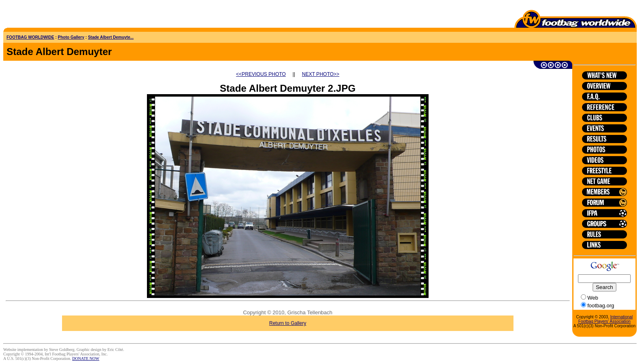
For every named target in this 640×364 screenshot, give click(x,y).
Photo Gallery (71, 37)
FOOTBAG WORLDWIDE (30, 37)
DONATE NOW (86, 358)
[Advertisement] (51, 15)
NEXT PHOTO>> (321, 74)
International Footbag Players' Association (606, 319)
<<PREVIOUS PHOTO (261, 74)
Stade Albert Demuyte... (111, 37)
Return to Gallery (288, 323)
